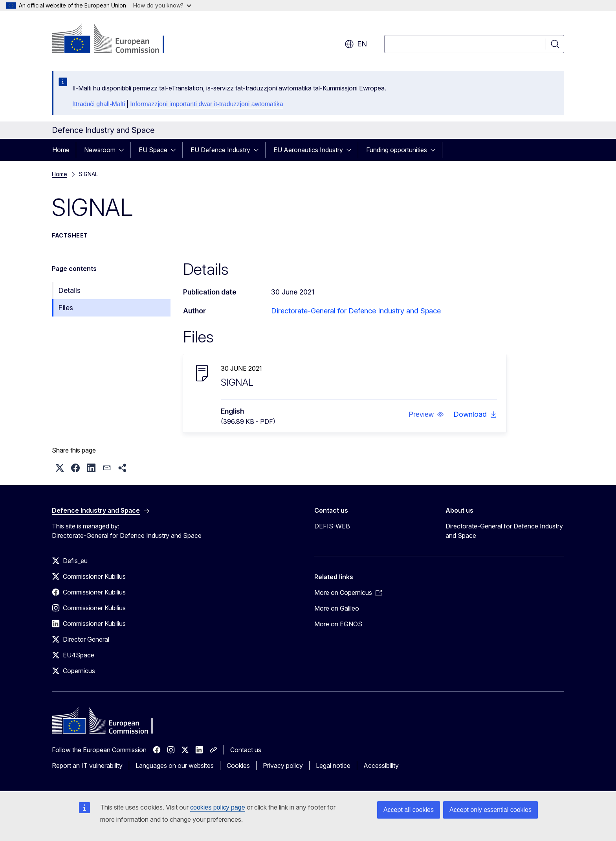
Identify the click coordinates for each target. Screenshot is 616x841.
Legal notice (333, 766)
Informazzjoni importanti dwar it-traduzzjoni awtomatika (206, 104)
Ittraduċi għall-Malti (99, 104)
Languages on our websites (175, 766)
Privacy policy (283, 766)
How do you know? (162, 5)
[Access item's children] (124, 150)
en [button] (356, 44)
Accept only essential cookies (490, 810)
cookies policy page (218, 807)
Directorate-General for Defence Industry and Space (356, 311)
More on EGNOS (338, 624)
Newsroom (100, 150)
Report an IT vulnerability (87, 766)
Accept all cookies (409, 810)
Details (69, 290)
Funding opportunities (397, 150)
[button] (426, 414)
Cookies (238, 766)
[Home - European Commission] (115, 39)
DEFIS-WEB (332, 526)
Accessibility (381, 766)
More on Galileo (337, 608)
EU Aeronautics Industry (308, 150)
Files (66, 308)
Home (61, 150)
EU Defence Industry (220, 150)
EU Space (153, 150)
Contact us (246, 750)
